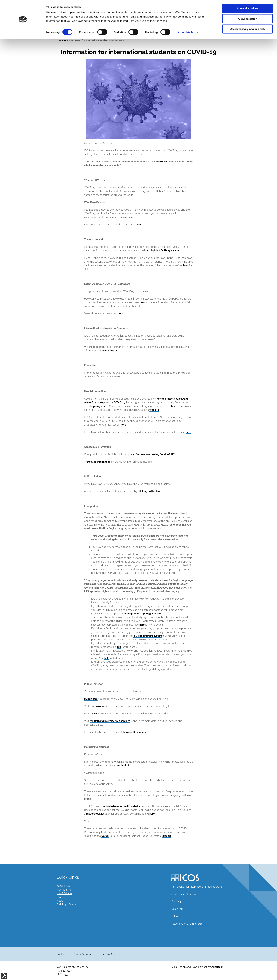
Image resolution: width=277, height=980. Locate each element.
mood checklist (95, 814)
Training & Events (67, 904)
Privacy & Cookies (83, 954)
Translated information (97, 462)
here (138, 225)
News (60, 901)
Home (62, 40)
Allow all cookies (248, 9)
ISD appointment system (148, 636)
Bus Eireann (97, 706)
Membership (64, 890)
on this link (123, 765)
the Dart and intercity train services (110, 721)
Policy (60, 897)
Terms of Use (108, 954)
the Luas (95, 714)
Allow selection (247, 19)
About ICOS (63, 886)
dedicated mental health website (121, 806)
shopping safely (98, 406)
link (119, 647)
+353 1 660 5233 (193, 924)
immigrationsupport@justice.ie (142, 614)
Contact (61, 954)
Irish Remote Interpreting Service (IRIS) (153, 454)
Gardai (105, 836)
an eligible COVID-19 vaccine (163, 251)
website (154, 410)
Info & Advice (64, 893)
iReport (167, 836)
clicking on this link (149, 491)
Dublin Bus (91, 699)
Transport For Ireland (135, 732)
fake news (162, 162)
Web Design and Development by (197, 967)
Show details (185, 33)
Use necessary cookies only (247, 29)
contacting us (110, 351)
